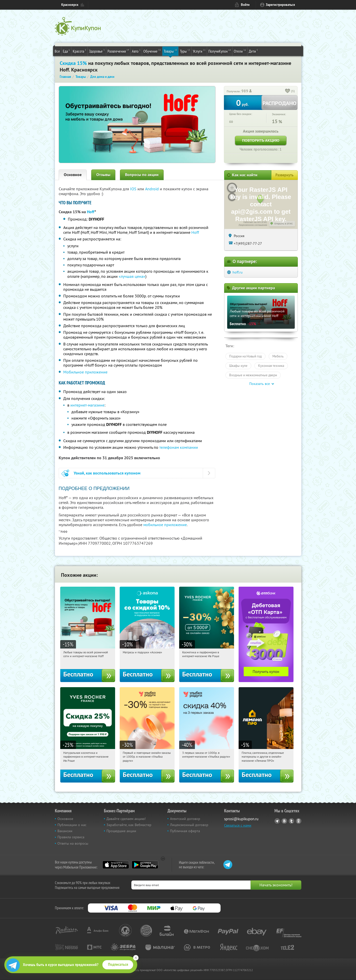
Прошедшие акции (121, 831)
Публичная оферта (185, 831)
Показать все (260, 384)
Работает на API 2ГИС (255, 222)
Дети (253, 51)
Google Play (145, 865)
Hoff (91, 212)
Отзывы (103, 175)
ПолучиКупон (220, 51)
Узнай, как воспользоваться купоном (107, 473)
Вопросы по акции (142, 175)
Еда (66, 51)
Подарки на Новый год (245, 356)
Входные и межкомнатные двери (253, 375)
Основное (73, 175)
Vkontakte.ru (284, 821)
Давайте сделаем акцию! (126, 819)
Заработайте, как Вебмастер (129, 825)
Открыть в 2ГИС (284, 224)
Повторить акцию (261, 140)
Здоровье (97, 51)
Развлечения (118, 51)
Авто (136, 51)
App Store (116, 865)
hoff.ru (238, 272)
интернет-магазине (87, 405)
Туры (185, 51)
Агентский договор (185, 819)
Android (152, 189)
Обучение (152, 51)
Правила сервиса (71, 837)
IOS (134, 189)
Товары (170, 51)
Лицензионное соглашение (253, 225)
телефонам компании (179, 447)
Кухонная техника (271, 366)
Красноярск (70, 5)
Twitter (291, 821)
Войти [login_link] (245, 5)
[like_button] (288, 91)
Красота (79, 51)
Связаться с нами (238, 825)
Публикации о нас (72, 825)
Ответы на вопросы (73, 843)
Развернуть (284, 175)
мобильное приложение (165, 525)
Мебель (278, 356)
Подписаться (118, 964)
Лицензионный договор (189, 825)
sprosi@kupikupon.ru (241, 819)
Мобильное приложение (85, 372)
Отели (240, 51)
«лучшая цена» (132, 276)
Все (57, 51)
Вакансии (65, 831)
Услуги (199, 51)
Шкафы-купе (238, 366)
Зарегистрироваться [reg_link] (280, 5)
